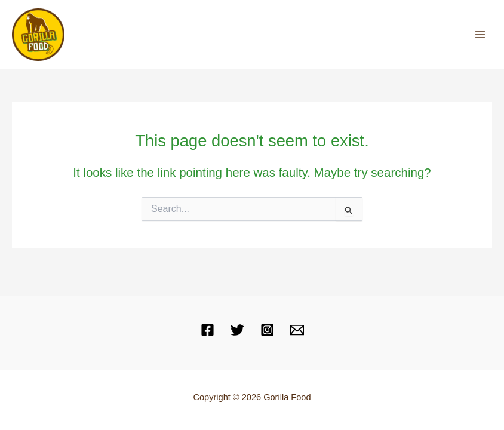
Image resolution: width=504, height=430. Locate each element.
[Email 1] (297, 330)
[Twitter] (237, 330)
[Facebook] (208, 330)
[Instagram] (267, 330)
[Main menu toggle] (480, 34)
